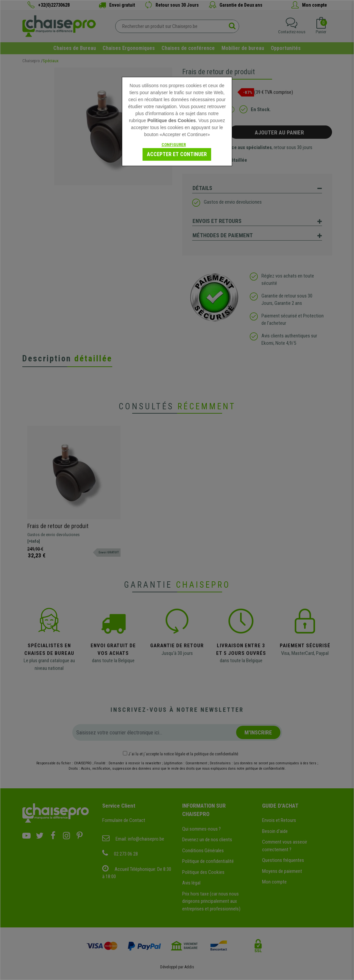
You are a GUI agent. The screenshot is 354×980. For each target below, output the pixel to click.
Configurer (174, 145)
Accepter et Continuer (177, 154)
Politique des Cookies (171, 120)
